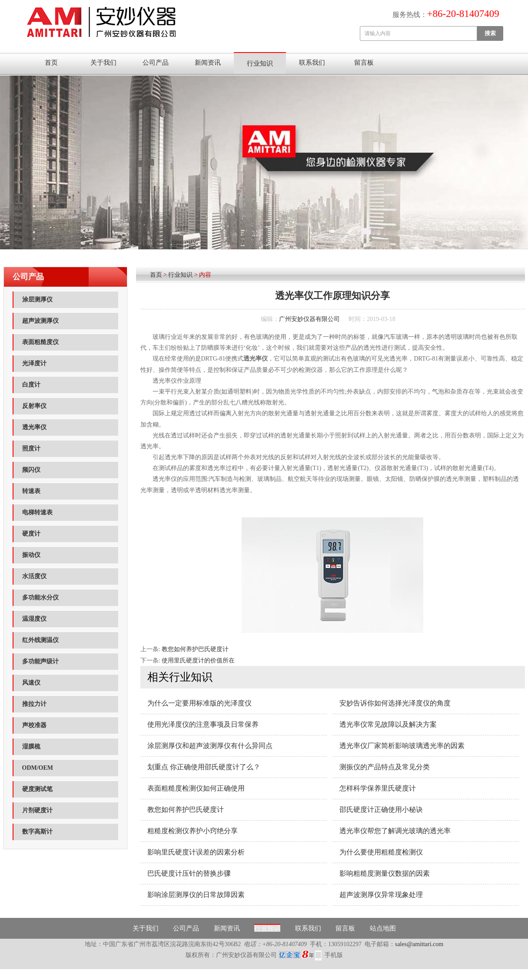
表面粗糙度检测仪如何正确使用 (196, 788)
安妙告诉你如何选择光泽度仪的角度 (395, 703)
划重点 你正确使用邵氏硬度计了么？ (204, 767)
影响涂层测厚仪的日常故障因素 (196, 895)
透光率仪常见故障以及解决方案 (388, 724)
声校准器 (34, 725)
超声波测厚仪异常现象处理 (381, 895)
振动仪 (31, 555)
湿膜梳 (31, 747)
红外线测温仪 (40, 640)
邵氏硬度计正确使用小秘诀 (381, 809)
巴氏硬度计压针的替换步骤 (189, 873)
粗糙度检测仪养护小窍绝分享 (193, 831)
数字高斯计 (37, 832)
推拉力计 (34, 704)
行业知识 (260, 63)
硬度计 (31, 534)
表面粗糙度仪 (40, 342)
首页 (51, 63)
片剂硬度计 (37, 810)
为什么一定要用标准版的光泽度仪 (199, 703)
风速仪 (31, 683)
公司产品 (156, 63)
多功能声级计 (40, 661)
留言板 (364, 63)
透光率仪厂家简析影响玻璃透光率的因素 (402, 746)
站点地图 (383, 928)
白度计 (31, 385)
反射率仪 (34, 406)
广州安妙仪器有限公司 (309, 319)
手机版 (334, 955)
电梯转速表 (37, 512)
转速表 (31, 491)
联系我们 (312, 63)
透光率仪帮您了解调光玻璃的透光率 (395, 831)
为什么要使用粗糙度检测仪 (381, 852)
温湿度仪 (34, 619)
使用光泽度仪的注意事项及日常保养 (203, 724)
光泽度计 (34, 363)
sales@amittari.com (419, 944)
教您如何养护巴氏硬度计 (195, 649)
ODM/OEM (38, 768)
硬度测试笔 (37, 789)
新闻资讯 (208, 63)
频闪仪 (31, 470)
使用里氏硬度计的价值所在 (198, 661)
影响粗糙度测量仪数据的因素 (385, 873)
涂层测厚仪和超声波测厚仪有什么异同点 (210, 746)
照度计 (31, 449)
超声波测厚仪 (40, 321)
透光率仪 (34, 427)
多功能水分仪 (40, 598)
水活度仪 (34, 576)
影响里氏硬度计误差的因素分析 (196, 852)
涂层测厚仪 (37, 300)
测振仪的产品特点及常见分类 (385, 767)
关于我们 (103, 63)
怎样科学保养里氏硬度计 (378, 788)
